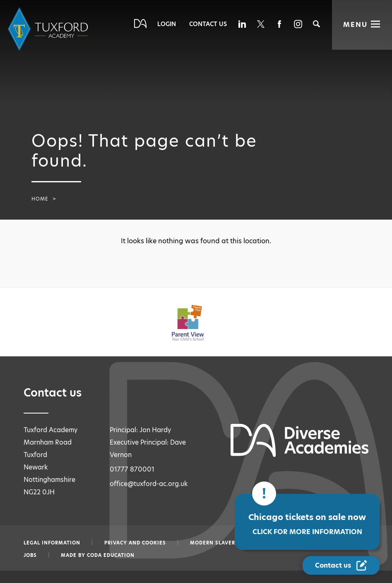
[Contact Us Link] (342, 566)
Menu (355, 25)
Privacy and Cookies (135, 543)
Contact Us (208, 24)
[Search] (316, 24)
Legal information (52, 543)
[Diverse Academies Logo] (49, 29)
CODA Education (111, 555)
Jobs (30, 555)
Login (167, 24)
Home (40, 199)
